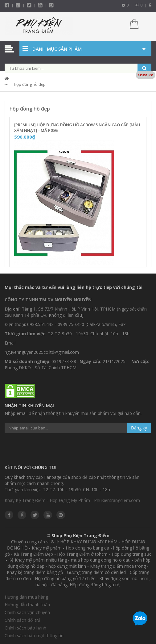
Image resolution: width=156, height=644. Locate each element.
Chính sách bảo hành (25, 628)
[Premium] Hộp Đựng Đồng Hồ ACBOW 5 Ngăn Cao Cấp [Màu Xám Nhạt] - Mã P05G (77, 128)
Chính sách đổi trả (23, 620)
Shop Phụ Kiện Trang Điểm (80, 535)
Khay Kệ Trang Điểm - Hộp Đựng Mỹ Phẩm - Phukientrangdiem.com (72, 500)
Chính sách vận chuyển (27, 612)
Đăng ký (139, 428)
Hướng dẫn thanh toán (27, 605)
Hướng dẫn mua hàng (26, 597)
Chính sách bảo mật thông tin (34, 636)
